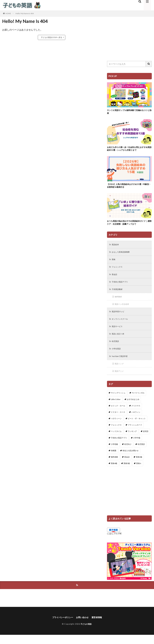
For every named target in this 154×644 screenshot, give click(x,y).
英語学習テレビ (119, 318)
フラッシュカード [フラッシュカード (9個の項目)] (135, 433)
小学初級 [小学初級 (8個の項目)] (114, 453)
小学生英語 (117, 356)
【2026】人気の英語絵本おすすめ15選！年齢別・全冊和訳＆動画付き (129, 188)
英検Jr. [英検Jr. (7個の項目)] (139, 472)
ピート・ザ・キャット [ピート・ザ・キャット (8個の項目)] (137, 427)
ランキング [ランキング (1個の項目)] (132, 440)
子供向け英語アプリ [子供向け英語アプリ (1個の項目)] (119, 446)
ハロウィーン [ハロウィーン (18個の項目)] (116, 427)
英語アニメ (120, 379)
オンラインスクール (121, 325)
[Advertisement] (129, 36)
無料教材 (119, 302)
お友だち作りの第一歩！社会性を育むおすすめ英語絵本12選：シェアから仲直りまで (129, 150)
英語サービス (118, 333)
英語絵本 (116, 248)
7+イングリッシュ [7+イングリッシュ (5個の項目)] (118, 401)
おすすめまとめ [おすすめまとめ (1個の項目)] (133, 408)
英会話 (115, 279)
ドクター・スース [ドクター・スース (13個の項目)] (118, 421)
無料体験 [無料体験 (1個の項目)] (114, 466)
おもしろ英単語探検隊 (122, 256)
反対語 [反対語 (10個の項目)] (146, 440)
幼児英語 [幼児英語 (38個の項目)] (141, 453)
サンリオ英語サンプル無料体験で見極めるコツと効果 (129, 112)
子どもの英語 (86, 633)
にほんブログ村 (114, 542)
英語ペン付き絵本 (123, 310)
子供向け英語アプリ (121, 287)
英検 (114, 264)
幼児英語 (116, 349)
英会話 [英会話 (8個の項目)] (127, 466)
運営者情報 (99, 626)
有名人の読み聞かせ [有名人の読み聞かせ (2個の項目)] (130, 459)
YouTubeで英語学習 (121, 364)
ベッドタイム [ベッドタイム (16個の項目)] (116, 440)
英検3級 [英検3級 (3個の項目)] (139, 466)
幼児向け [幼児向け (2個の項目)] (128, 453)
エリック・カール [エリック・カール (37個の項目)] (118, 414)
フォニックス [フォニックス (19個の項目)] (116, 433)
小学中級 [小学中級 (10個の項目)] (137, 446)
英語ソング (120, 372)
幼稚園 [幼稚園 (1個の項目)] (114, 459)
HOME (8, 13)
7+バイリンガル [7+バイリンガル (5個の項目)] (138, 401)
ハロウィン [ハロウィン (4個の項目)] (136, 421)
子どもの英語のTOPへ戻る (52, 37)
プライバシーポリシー (61, 626)
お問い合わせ (83, 626)
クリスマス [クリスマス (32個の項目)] (136, 414)
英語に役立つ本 (119, 341)
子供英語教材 (118, 294)
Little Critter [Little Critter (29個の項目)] (116, 408)
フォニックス (118, 271)
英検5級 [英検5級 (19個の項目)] (127, 472)
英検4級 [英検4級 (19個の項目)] (114, 472)
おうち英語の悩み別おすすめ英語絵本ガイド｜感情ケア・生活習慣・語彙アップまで (129, 226)
